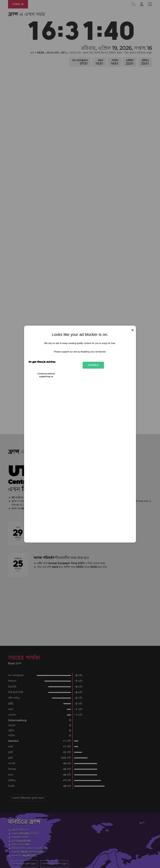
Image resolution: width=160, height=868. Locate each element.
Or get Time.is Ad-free (42, 362)
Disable (93, 365)
